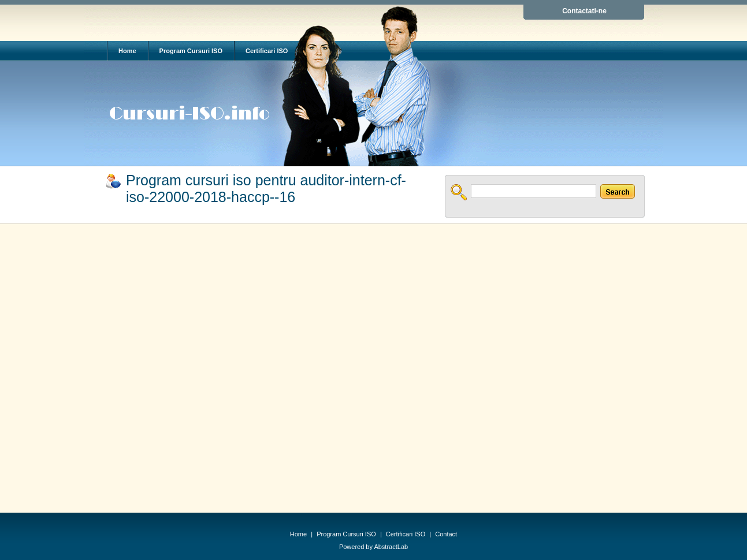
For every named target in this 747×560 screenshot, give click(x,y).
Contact (446, 534)
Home (127, 51)
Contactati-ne (584, 11)
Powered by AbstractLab (374, 547)
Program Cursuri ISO (191, 51)
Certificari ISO (267, 51)
